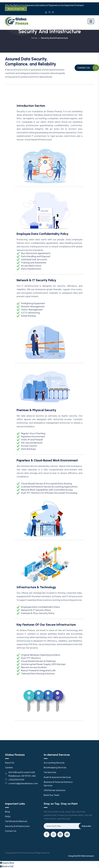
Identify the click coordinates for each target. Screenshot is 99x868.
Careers (9, 767)
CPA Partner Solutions (54, 790)
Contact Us (11, 831)
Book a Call (7, 866)
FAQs (8, 816)
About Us (10, 763)
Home (34, 38)
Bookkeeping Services (55, 767)
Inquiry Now (7, 863)
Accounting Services (54, 763)
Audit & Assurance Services (57, 777)
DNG (79, 856)
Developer (90, 856)
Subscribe (86, 826)
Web (83, 856)
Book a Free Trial (16, 9)
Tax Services (50, 772)
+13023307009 (16, 780)
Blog (7, 812)
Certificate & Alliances (16, 821)
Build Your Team (51, 795)
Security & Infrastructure (17, 826)
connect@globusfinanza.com (23, 783)
